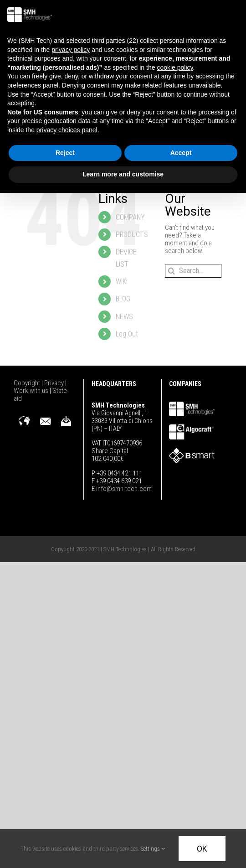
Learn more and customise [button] (123, 174)
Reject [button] (65, 153)
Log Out (127, 334)
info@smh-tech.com (123, 489)
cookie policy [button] (175, 67)
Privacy (55, 383)
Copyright (28, 383)
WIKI (122, 282)
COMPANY (130, 217)
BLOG (123, 299)
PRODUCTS (132, 235)
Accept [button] (181, 153)
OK (202, 849)
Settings (153, 849)
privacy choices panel (67, 130)
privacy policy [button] (71, 50)
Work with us (32, 391)
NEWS (124, 317)
